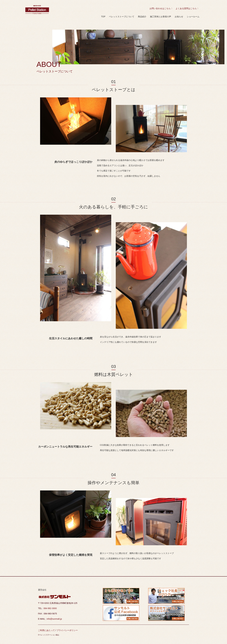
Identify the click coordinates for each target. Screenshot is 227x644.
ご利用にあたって (47, 630)
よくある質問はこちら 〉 (187, 8)
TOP (103, 17)
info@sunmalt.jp (54, 619)
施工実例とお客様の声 (161, 17)
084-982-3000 (50, 608)
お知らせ (179, 17)
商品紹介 (142, 17)
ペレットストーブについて (122, 17)
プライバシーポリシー (67, 630)
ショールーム (193, 17)
